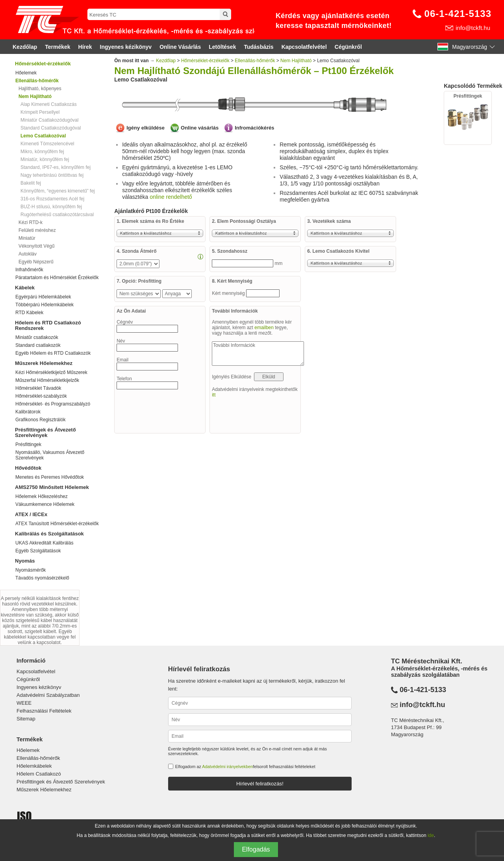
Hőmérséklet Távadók (38, 388)
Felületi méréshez (37, 230)
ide (431, 835)
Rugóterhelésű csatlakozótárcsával (57, 215)
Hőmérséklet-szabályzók (41, 396)
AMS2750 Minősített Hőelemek (52, 487)
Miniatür (27, 238)
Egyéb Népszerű (36, 262)
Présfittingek (28, 444)
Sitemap (26, 719)
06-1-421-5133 (458, 14)
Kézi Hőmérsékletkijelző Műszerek (51, 372)
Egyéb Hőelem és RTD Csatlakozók (53, 353)
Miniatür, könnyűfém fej (45, 159)
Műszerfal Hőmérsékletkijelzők (47, 380)
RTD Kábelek (29, 313)
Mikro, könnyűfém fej (42, 152)
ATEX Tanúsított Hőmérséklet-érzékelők (57, 524)
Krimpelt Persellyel (40, 112)
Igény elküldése (145, 128)
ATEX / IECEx (31, 514)
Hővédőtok (28, 468)
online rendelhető (171, 197)
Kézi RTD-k (31, 222)
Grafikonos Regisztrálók (40, 420)
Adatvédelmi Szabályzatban (48, 695)
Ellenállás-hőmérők (255, 61)
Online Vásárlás (180, 47)
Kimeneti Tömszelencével (47, 144)
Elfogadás (256, 849)
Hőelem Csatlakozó (39, 774)
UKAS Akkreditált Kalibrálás (44, 543)
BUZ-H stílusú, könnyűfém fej (51, 207)
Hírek (85, 47)
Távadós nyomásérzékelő (42, 578)
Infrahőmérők (29, 270)
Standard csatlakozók (38, 345)
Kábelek (25, 288)
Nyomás (25, 561)
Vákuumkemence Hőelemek (45, 504)
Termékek (57, 47)
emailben (264, 328)
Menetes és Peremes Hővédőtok (50, 477)
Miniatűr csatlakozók (37, 337)
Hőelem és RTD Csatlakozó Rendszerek (48, 325)
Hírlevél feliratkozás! (260, 784)
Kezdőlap (25, 47)
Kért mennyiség (229, 293)
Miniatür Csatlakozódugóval (49, 120)
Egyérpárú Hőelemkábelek (43, 297)
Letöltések (222, 47)
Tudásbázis (258, 47)
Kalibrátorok (28, 412)
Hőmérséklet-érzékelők (43, 64)
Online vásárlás (200, 128)
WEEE (24, 703)
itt (214, 395)
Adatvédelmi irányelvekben (227, 767)
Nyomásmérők (31, 570)
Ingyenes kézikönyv (126, 47)
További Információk (258, 354)
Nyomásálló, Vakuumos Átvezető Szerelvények (50, 455)
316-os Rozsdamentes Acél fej (52, 199)
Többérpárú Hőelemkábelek (44, 305)
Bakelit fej (31, 183)
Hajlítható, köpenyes (40, 89)
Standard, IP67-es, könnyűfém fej (56, 167)
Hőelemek (26, 73)
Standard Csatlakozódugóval (51, 128)
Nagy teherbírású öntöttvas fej (52, 175)
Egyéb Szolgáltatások (38, 551)
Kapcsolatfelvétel (304, 47)
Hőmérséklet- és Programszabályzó (53, 404)
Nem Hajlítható (296, 61)
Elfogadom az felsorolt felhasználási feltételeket (245, 767)
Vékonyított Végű (36, 246)
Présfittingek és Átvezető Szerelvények (45, 432)
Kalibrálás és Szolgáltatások (49, 534)
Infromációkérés (254, 128)
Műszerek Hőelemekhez (44, 363)
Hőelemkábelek (34, 766)
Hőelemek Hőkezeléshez (42, 496)
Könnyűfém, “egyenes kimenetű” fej (58, 191)
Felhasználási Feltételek (44, 711)
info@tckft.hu (473, 28)
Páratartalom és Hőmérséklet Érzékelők (57, 278)
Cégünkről (348, 47)
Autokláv (28, 254)
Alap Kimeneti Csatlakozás (49, 104)
